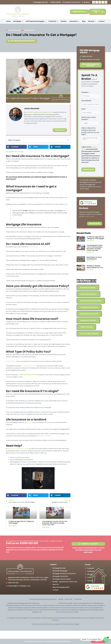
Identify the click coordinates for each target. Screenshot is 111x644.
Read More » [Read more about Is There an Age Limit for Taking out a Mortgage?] (13, 526)
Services (92, 21)
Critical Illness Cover (30, 366)
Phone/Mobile (86, 101)
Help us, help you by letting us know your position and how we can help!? (90, 131)
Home (9, 21)
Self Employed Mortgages (36, 21)
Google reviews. (89, 216)
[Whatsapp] (106, 639)
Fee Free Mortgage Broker (49, 612)
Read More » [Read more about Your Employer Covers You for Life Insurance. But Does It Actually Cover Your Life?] (46, 527)
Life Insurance (29, 30)
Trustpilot (9, 46)
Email (83, 109)
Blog (84, 21)
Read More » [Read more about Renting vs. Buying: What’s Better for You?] (90, 269)
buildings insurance (43, 436)
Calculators (74, 21)
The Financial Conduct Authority (49, 603)
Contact (102, 21)
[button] (68, 140)
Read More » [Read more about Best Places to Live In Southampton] (90, 261)
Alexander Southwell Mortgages (18, 449)
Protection (53, 21)
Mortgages (18, 21)
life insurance (33, 247)
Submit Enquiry (88, 170)
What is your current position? (89, 118)
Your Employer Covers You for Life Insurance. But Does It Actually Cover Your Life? (55, 523)
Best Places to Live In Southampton (94, 258)
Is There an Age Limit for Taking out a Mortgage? (21, 522)
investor (29, 422)
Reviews (64, 21)
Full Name (85, 92)
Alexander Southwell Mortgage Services (39, 112)
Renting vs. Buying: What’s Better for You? (95, 267)
